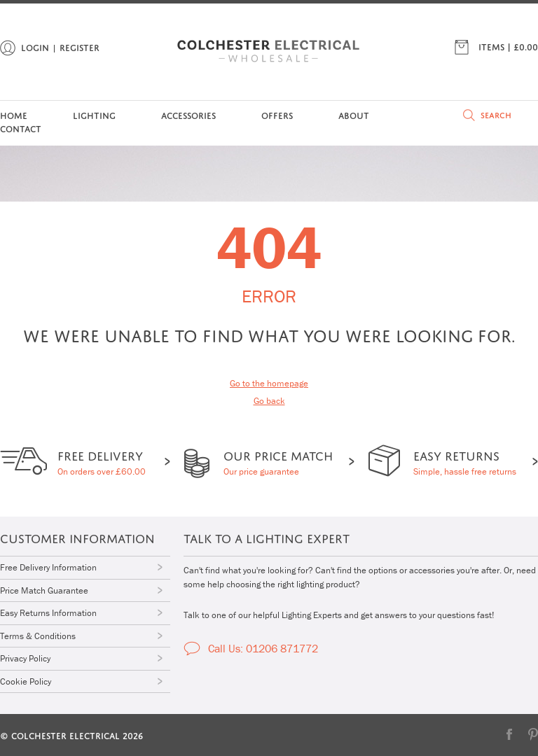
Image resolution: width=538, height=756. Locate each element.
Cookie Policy (26, 681)
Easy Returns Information (48, 613)
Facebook (509, 734)
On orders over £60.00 (102, 461)
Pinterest (533, 734)
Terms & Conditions (38, 636)
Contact (21, 128)
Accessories (188, 114)
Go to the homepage (269, 383)
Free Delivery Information (48, 567)
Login (35, 47)
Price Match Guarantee (44, 590)
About (354, 114)
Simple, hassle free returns (465, 461)
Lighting (94, 114)
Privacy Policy (25, 658)
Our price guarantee (278, 461)
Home (14, 114)
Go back (269, 401)
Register (80, 47)
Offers (277, 114)
